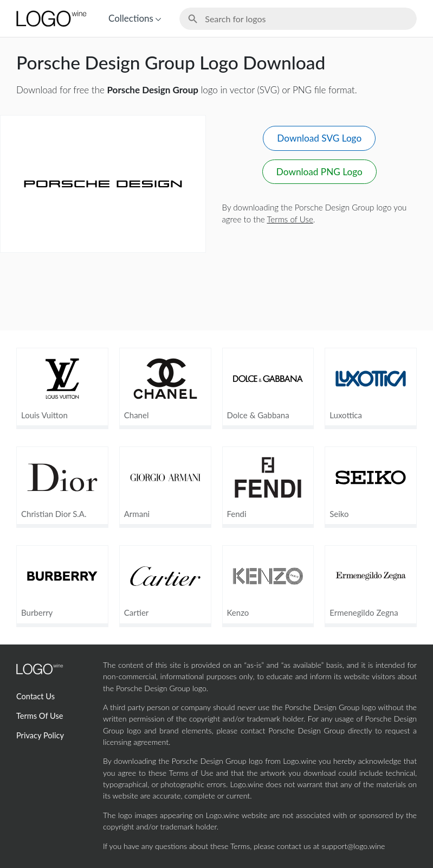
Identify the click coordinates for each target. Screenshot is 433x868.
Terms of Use (290, 219)
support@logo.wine (353, 846)
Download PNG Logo (319, 172)
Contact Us (35, 696)
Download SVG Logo (319, 138)
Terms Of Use (40, 716)
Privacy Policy (40, 735)
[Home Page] (50, 18)
